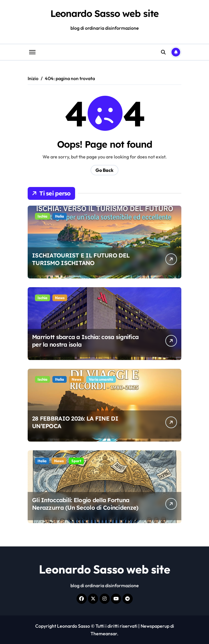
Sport (76, 461)
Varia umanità (101, 379)
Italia (60, 216)
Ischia (42, 216)
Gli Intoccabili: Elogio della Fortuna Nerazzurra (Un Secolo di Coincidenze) (85, 504)
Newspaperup (155, 626)
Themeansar (104, 634)
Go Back (104, 170)
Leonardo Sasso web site (105, 13)
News (60, 298)
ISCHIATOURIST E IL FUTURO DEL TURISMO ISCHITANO (81, 259)
